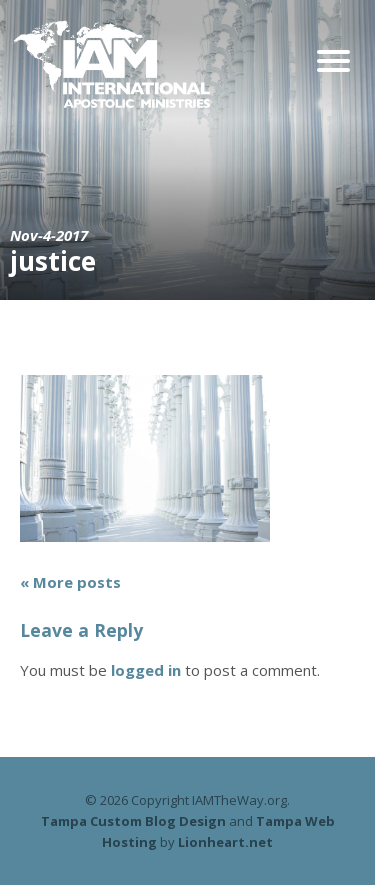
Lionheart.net (225, 842)
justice (53, 261)
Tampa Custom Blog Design (133, 821)
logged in (146, 670)
